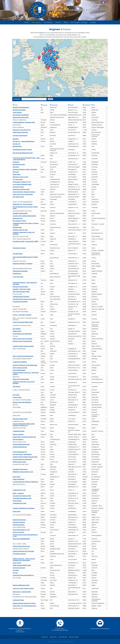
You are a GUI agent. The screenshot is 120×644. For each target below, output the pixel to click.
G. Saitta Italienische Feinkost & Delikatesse (25, 482)
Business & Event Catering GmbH (22, 341)
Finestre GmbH (17, 397)
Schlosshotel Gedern (19, 525)
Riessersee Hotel (18, 218)
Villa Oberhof (17, 387)
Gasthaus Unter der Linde (20, 230)
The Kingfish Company (19, 554)
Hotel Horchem (17, 501)
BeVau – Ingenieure (18, 493)
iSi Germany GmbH (18, 187)
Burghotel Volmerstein (19, 520)
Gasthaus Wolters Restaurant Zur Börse (24, 603)
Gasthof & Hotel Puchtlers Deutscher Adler (25, 457)
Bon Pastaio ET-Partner (19, 221)
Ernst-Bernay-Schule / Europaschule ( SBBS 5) (26, 241)
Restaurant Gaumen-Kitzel (20, 287)
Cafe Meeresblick (18, 254)
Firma (16, 105)
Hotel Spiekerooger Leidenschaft (22, 334)
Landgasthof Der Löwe (19, 490)
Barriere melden (74, 637)
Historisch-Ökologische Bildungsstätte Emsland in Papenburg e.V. (24, 425)
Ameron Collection (18, 434)
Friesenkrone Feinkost (19, 248)
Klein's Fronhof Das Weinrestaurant (23, 356)
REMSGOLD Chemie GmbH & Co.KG (23, 472)
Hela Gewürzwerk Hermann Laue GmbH (24, 299)
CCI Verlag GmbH (18, 179)
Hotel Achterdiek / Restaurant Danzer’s (24, 192)
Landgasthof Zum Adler (20, 503)
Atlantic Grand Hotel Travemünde (23, 339)
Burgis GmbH (17, 174)
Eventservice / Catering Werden (22, 592)
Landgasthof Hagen (18, 600)
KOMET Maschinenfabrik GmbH (22, 565)
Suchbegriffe (17, 99)
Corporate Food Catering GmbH (22, 496)
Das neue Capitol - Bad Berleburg (22, 454)
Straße (72, 105)
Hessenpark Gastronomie (20, 469)
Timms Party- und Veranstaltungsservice (24, 606)
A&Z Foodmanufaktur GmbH (21, 292)
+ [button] (15, 41)
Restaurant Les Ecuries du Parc (22, 130)
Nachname (55, 105)
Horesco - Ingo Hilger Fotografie (22, 315)
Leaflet (98, 96)
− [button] (15, 44)
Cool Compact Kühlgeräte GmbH (22, 184)
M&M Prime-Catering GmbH (21, 379)
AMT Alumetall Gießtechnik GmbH (23, 153)
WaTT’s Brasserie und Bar (20, 368)
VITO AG (15, 573)
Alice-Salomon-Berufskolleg (21, 115)
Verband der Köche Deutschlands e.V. (24, 575)
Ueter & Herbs (17, 563)
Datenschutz (53, 637)
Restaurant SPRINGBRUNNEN (21, 539)
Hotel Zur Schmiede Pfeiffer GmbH (23, 322)
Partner (44, 35)
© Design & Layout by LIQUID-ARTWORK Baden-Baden (60, 642)
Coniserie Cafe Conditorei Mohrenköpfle (24, 216)
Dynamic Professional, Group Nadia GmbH (25, 365)
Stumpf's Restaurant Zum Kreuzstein (23, 551)
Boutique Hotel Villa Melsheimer (22, 402)
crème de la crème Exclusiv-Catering (23, 588)
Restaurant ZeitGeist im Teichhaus (23, 264)
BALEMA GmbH (17, 146)
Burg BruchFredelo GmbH (20, 419)
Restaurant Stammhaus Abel (21, 189)
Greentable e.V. (17, 274)
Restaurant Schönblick (19, 110)
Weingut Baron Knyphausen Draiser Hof (24, 437)
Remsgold (16, 139)
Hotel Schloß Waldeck (19, 370)
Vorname (45, 105)
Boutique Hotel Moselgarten (21, 107)
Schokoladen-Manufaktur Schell (22, 498)
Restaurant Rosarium (19, 522)
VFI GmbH (16, 570)
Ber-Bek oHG (16, 144)
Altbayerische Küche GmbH (21, 117)
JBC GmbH (16, 167)
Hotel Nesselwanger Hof (20, 452)
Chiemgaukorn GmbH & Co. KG (22, 182)
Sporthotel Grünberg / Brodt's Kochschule (25, 169)
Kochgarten (16, 162)
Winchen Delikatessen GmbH (21, 444)
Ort (94, 105)
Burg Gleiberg (17, 329)
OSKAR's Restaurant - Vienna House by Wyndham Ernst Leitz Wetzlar (24, 559)
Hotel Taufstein (17, 112)
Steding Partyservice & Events (21, 546)
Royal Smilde (17, 477)
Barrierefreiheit (63, 637)
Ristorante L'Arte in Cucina (21, 177)
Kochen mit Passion (18, 532)
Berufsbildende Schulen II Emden (22, 150)
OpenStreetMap (104, 96)
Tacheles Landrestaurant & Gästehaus (24, 508)
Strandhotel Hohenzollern (20, 302)
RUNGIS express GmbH (19, 462)
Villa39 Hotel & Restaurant (20, 132)
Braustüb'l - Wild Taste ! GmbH (22, 289)
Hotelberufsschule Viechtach (21, 297)
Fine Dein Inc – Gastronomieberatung (24, 141)
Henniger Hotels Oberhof (20, 136)
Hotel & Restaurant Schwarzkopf (22, 459)
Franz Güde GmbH (18, 277)
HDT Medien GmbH (18, 197)
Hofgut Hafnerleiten (19, 479)
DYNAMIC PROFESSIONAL (20, 213)
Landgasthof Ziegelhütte (20, 362)
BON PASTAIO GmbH (19, 164)
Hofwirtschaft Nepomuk (20, 447)
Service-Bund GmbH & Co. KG (21, 530)
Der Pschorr (16, 395)
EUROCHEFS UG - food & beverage (23, 204)
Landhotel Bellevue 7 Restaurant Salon (24, 122)
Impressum (45, 637)
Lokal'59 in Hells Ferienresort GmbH (23, 346)
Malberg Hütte (17, 331)
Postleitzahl (87, 105)
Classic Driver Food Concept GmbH (23, 194)
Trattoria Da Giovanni (19, 568)
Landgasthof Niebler (19, 431)
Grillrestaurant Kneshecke (20, 271)
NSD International (18, 439)
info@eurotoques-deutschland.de (100, 629)
